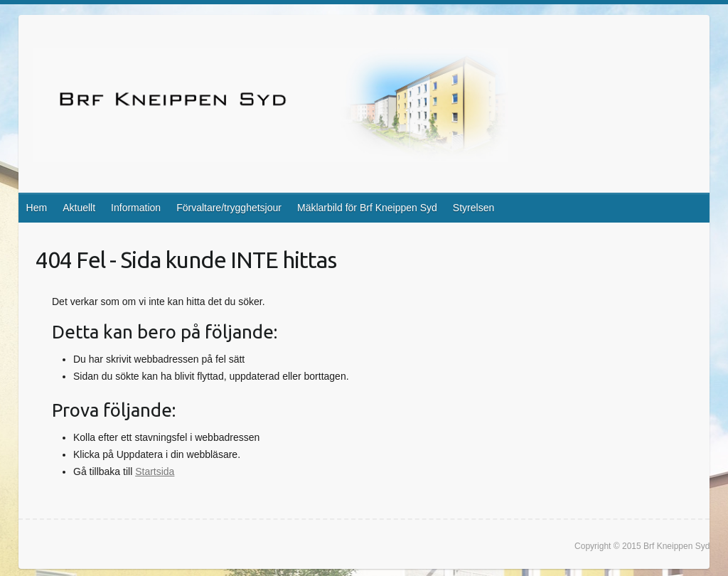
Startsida (155, 471)
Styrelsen (473, 208)
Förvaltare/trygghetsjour (229, 208)
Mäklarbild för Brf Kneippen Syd (367, 208)
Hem (37, 208)
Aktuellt (79, 208)
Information (136, 208)
